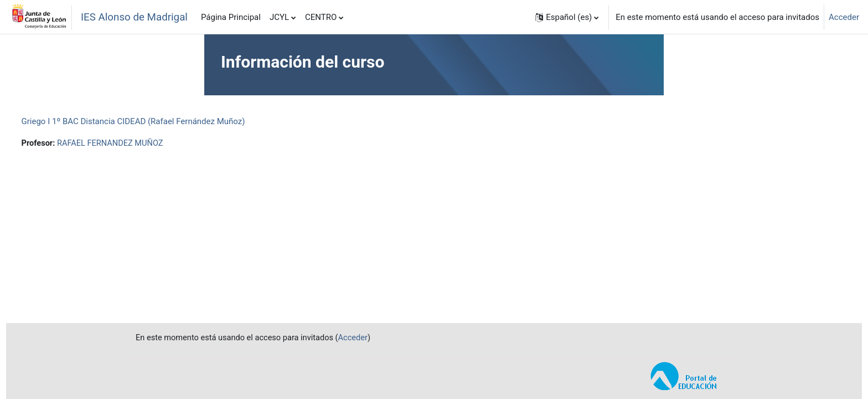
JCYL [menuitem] (279, 17)
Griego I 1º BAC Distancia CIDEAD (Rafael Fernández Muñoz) (154, 121)
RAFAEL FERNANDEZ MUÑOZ (133, 144)
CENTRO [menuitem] (321, 17)
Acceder (844, 17)
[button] (567, 17)
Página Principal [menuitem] (231, 17)
